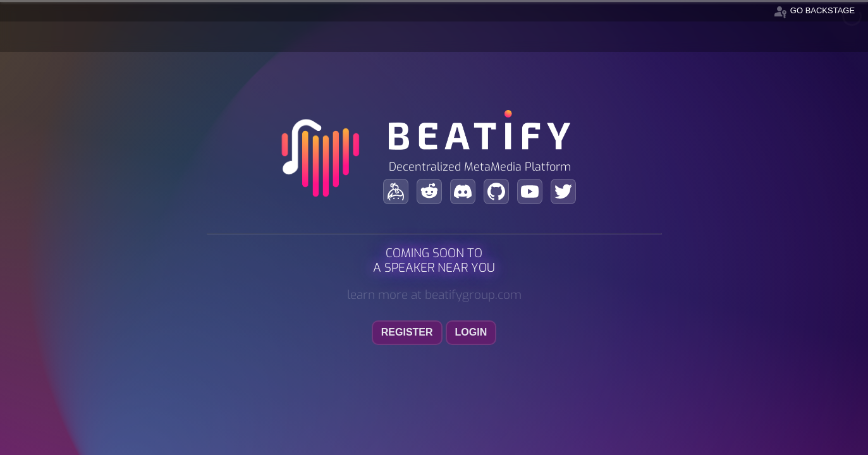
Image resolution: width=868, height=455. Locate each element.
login (471, 332)
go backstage (814, 10)
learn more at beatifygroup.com (434, 295)
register (407, 332)
